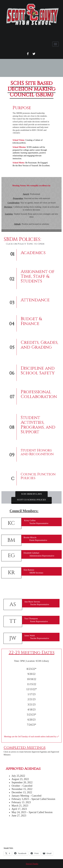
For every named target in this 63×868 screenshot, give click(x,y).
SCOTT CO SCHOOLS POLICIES (32, 500)
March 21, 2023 (20, 806)
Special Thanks (32, 864)
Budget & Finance (31, 321)
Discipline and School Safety (38, 371)
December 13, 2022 (22, 792)
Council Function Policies (38, 476)
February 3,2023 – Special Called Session (33, 799)
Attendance (35, 300)
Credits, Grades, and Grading (39, 345)
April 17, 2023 (19, 809)
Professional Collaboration (39, 394)
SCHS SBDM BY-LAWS (32, 494)
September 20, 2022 (22, 782)
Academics (33, 253)
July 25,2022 (18, 776)
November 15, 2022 (22, 789)
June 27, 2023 (19, 816)
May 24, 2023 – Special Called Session (32, 812)
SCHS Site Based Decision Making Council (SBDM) (32, 89)
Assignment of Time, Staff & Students (38, 276)
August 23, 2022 (20, 779)
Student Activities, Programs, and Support (38, 425)
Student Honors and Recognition (37, 452)
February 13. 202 (20, 802)
